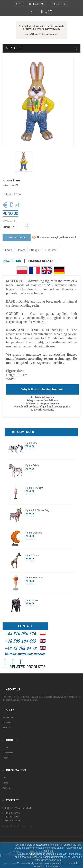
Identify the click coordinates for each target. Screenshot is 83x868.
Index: (6, 185)
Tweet (22, 250)
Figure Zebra (32, 465)
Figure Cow (31, 443)
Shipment (7, 723)
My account (8, 753)
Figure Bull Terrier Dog (37, 510)
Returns (6, 758)
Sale (4, 778)
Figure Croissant (34, 533)
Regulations (8, 717)
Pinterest (52, 250)
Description (12, 261)
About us (7, 788)
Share (9, 250)
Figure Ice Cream (34, 488)
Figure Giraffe (33, 555)
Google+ (36, 250)
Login (5, 748)
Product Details (41, 261)
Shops (5, 783)
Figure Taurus (32, 600)
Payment (6, 728)
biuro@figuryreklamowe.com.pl (19, 826)
